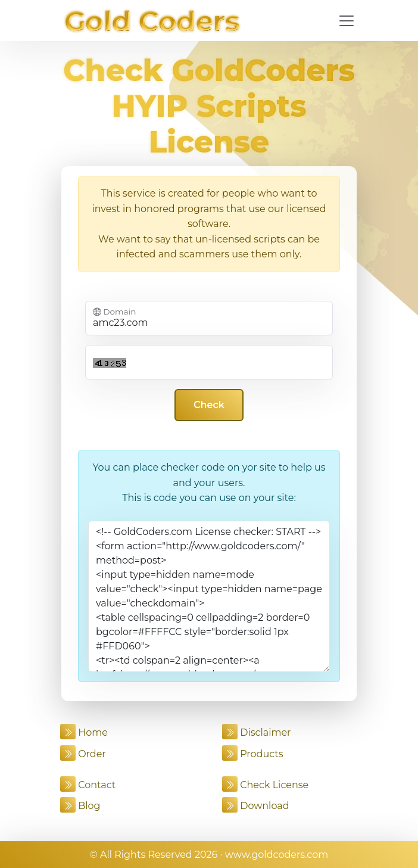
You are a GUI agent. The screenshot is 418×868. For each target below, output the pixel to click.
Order (83, 754)
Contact (88, 785)
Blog (80, 806)
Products (253, 754)
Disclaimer (257, 732)
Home (84, 732)
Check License (265, 785)
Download (256, 806)
